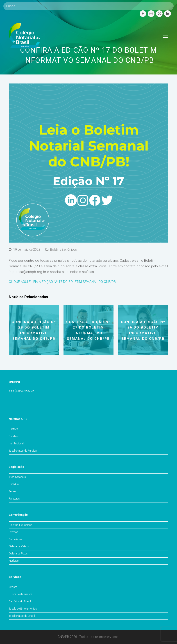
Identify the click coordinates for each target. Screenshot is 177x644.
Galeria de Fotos (18, 554)
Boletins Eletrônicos (64, 250)
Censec (13, 587)
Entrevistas (16, 539)
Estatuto (14, 436)
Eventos (14, 532)
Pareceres (14, 499)
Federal (13, 491)
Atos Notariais (17, 477)
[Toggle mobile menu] (166, 38)
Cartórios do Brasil (20, 601)
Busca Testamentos (21, 594)
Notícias (14, 561)
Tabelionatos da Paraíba (23, 451)
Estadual (14, 484)
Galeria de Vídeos (19, 546)
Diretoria (14, 429)
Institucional (16, 444)
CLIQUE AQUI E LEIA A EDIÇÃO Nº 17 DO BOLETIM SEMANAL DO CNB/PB (62, 282)
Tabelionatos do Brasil (22, 616)
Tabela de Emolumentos (23, 609)
